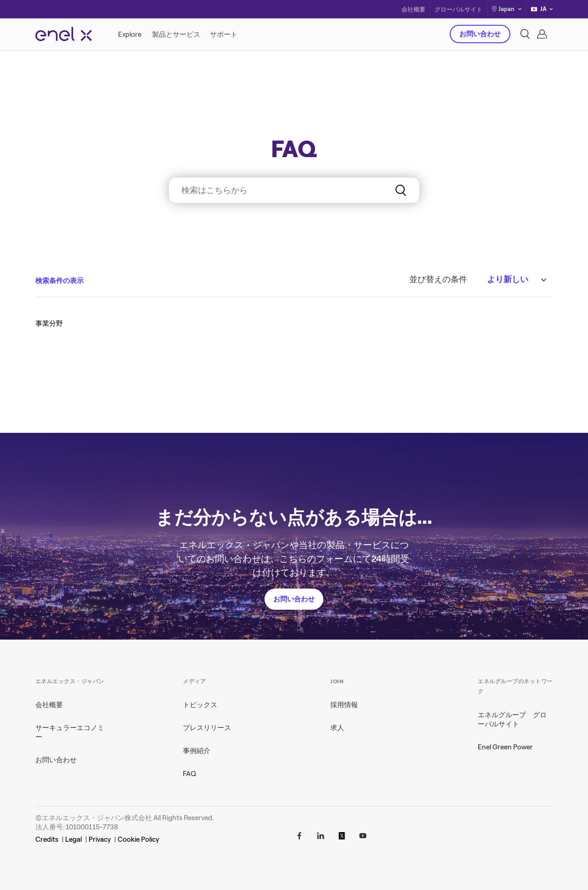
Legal (73, 839)
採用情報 (344, 705)
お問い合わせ (480, 34)
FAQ (189, 774)
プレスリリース (207, 728)
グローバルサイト (458, 9)
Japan (506, 9)
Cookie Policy (138, 839)
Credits (47, 839)
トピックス (200, 705)
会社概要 (413, 9)
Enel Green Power (505, 747)
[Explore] (130, 34)
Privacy (100, 839)
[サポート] (224, 34)
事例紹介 (197, 751)
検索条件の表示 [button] (59, 281)
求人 (337, 728)
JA (542, 9)
